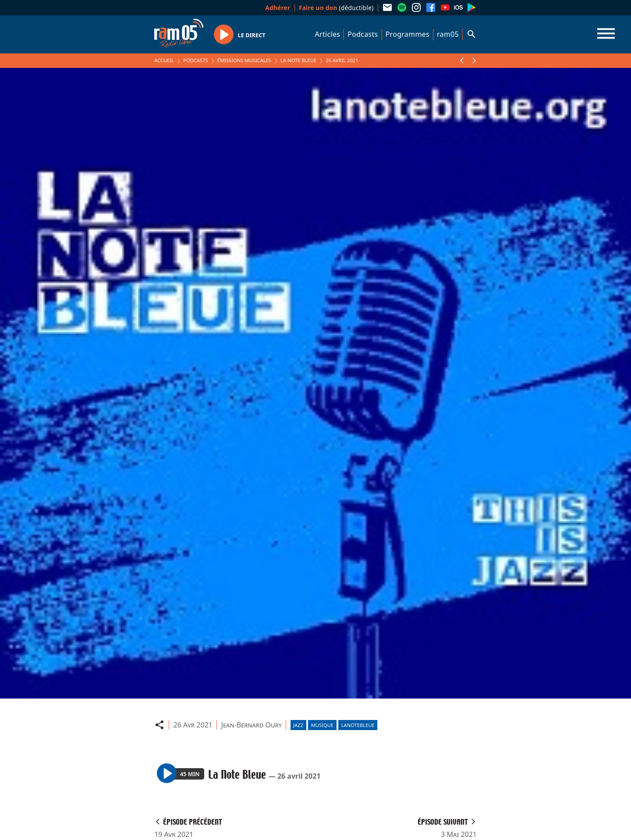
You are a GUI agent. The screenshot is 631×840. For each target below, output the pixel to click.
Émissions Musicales (244, 60)
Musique (322, 725)
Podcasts (363, 34)
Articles (328, 34)
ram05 (448, 34)
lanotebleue (358, 725)
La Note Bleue (298, 60)
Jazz (298, 725)
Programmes (408, 34)
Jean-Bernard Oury (252, 725)
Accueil (164, 60)
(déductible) (336, 8)
